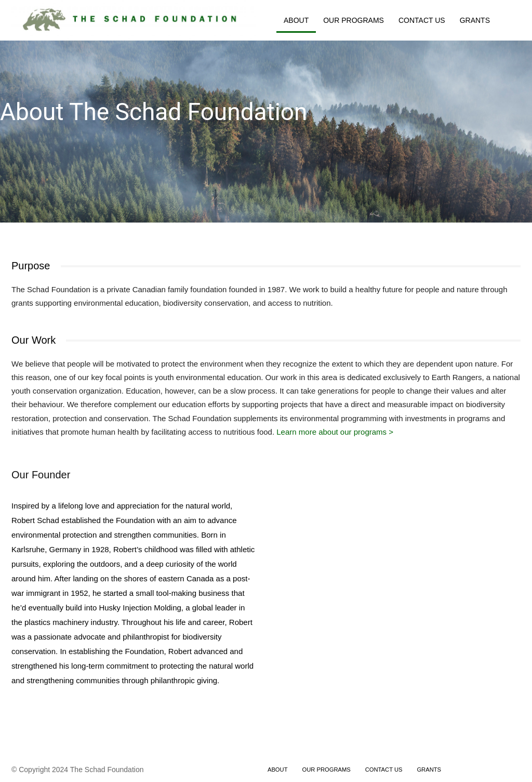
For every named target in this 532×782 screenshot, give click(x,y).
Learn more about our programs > (335, 432)
